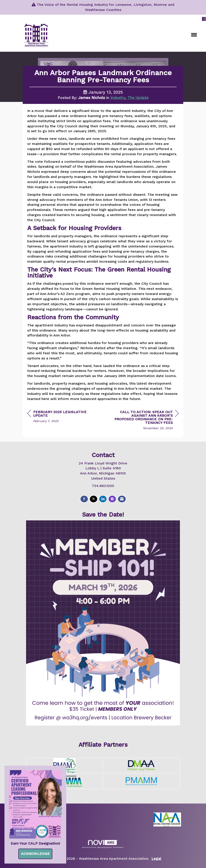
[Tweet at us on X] (94, 499)
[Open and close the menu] (135, 35)
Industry (118, 98)
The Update (138, 98)
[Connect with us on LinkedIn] (103, 499)
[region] (145, 421)
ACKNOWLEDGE (35, 854)
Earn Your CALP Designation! (35, 843)
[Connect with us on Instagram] (112, 499)
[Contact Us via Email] (122, 499)
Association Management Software (103, 844)
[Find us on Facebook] (84, 499)
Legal (156, 859)
